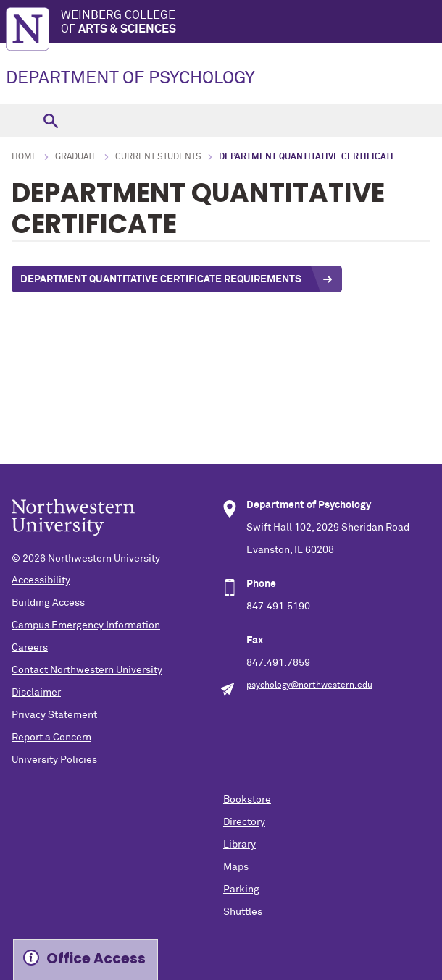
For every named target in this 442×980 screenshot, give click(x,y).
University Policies (54, 760)
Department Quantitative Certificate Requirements (161, 279)
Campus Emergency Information (86, 625)
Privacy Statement (54, 715)
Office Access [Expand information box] (96, 959)
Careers (30, 648)
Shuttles (243, 912)
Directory (244, 822)
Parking (241, 890)
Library (239, 845)
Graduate (76, 157)
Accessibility (41, 580)
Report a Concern (51, 738)
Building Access (48, 603)
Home (25, 157)
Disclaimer (36, 693)
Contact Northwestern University (87, 670)
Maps (236, 867)
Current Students (158, 157)
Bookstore (247, 800)
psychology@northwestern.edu (309, 685)
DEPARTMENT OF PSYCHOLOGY (130, 78)
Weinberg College (251, 23)
